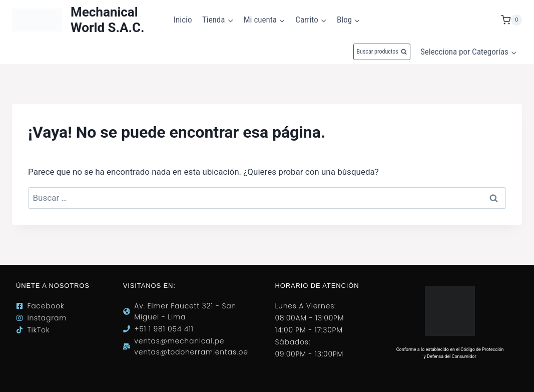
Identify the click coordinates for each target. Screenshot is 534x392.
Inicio (183, 20)
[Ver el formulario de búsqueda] (382, 52)
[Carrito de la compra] (511, 20)
